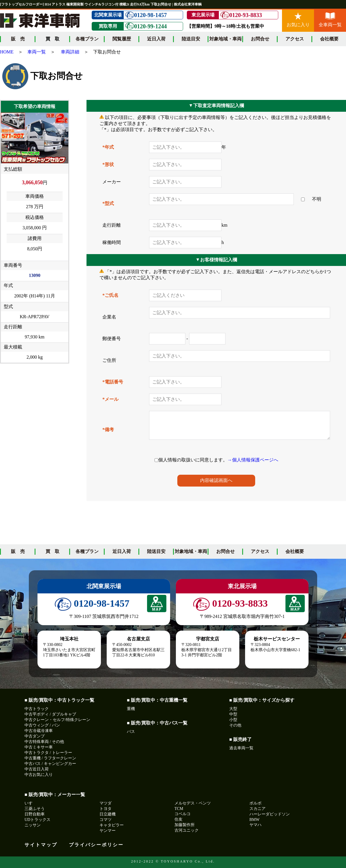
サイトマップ (41, 845)
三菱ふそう (35, 809)
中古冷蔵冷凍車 (39, 731)
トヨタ (106, 809)
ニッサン (33, 825)
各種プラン (87, 39)
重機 (131, 709)
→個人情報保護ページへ (253, 460)
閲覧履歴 (122, 39)
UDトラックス (37, 820)
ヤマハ (255, 825)
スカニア (257, 809)
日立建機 (108, 814)
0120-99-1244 (146, 26)
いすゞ (31, 803)
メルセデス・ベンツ (193, 803)
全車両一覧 (330, 20)
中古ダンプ (35, 736)
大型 (233, 709)
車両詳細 (70, 52)
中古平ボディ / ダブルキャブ (50, 714)
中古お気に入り (39, 775)
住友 (178, 819)
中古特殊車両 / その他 (44, 742)
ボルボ (255, 803)
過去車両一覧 (241, 748)
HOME (7, 52)
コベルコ (183, 814)
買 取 (52, 551)
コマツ (106, 820)
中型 (233, 714)
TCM (179, 809)
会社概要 (329, 39)
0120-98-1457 (146, 15)
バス (131, 732)
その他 (235, 725)
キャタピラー (112, 825)
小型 (233, 720)
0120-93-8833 (241, 15)
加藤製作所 (185, 825)
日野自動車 (35, 814)
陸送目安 (191, 39)
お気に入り (298, 20)
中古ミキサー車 (39, 747)
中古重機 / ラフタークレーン (50, 758)
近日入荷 (156, 39)
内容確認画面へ (216, 480)
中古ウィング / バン (42, 725)
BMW (254, 820)
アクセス (295, 39)
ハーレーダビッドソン (270, 814)
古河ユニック (187, 830)
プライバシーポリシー (96, 845)
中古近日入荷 (37, 769)
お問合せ (260, 39)
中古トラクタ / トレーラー (48, 753)
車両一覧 (37, 52)
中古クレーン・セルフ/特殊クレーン (57, 720)
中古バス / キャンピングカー (50, 764)
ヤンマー (108, 831)
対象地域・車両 (225, 39)
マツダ (106, 803)
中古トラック (37, 709)
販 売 (18, 39)
